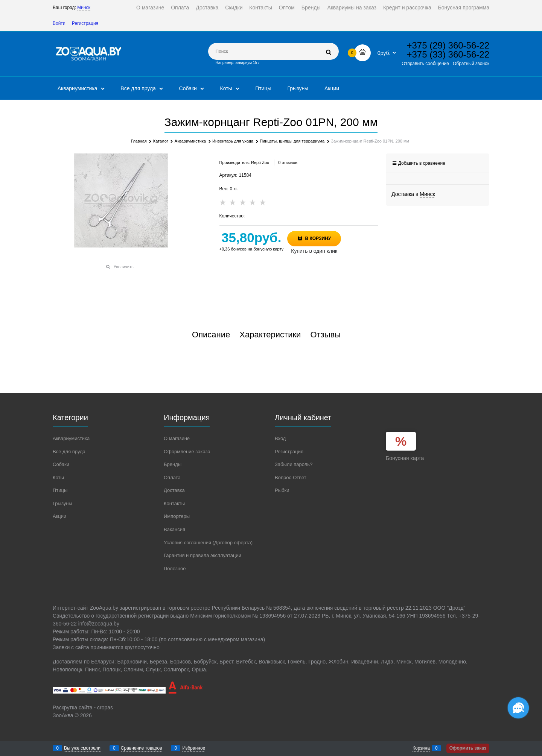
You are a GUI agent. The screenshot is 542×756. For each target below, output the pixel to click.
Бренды (311, 8)
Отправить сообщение (425, 64)
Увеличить (124, 267)
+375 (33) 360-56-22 (448, 54)
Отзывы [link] (325, 335)
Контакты (260, 8)
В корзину (317, 238)
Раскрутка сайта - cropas (83, 707)
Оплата (180, 8)
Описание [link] (211, 335)
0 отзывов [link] (288, 162)
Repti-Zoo (260, 162)
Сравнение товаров (142, 748)
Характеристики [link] (270, 335)
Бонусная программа (464, 8)
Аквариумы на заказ (352, 8)
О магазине (150, 8)
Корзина (421, 748)
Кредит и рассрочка (407, 8)
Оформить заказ (468, 748)
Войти (59, 23)
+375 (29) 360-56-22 (448, 45)
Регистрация (85, 23)
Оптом (287, 8)
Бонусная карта (405, 458)
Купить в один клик (314, 251)
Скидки (234, 8)
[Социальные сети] (518, 708)
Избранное (194, 748)
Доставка (207, 8)
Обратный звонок (471, 64)
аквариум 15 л (248, 63)
